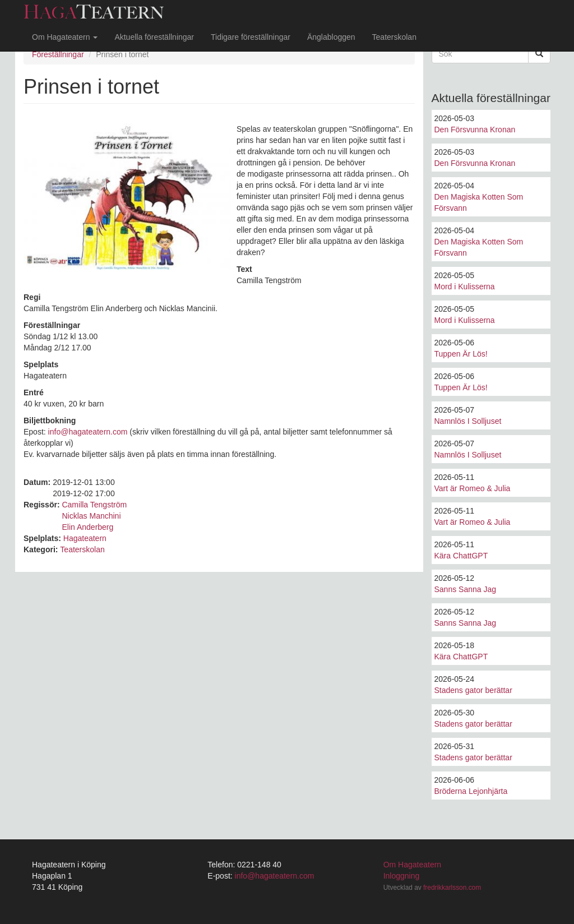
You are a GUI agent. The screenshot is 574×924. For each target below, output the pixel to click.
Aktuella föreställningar (154, 37)
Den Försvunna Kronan (475, 130)
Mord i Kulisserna (465, 287)
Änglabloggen (331, 37)
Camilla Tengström (94, 505)
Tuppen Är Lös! (461, 354)
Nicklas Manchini (91, 516)
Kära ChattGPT (461, 556)
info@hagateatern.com (88, 432)
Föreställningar (58, 54)
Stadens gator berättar (473, 690)
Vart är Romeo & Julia (473, 488)
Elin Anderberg (87, 527)
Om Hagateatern (65, 37)
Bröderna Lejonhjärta (471, 791)
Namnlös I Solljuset (468, 421)
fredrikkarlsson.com (452, 888)
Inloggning (402, 876)
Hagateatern (85, 538)
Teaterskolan (394, 37)
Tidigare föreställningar (251, 37)
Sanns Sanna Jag (466, 589)
